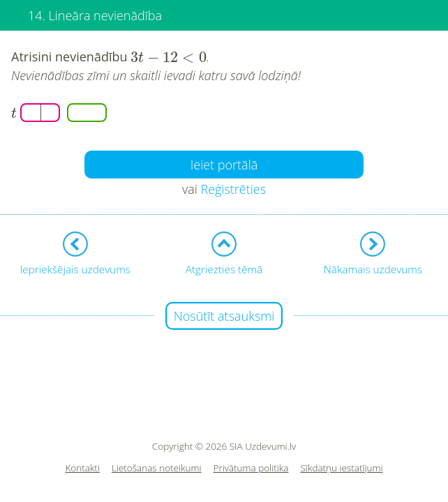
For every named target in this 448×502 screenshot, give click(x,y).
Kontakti (82, 468)
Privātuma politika (251, 468)
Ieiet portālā (224, 165)
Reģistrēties (233, 189)
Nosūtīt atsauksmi (224, 316)
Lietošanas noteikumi (157, 468)
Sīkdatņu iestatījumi (341, 468)
